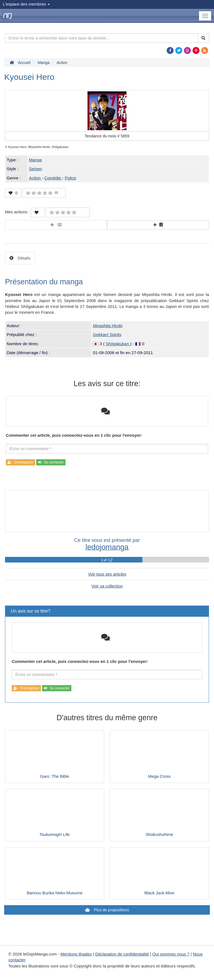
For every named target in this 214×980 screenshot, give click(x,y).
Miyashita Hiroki (108, 326)
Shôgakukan (118, 344)
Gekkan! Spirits (107, 335)
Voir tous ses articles (107, 574)
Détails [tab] (23, 258)
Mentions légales (76, 954)
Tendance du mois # (107, 136)
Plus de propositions (111, 910)
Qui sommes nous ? (171, 954)
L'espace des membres (26, 4)
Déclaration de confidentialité (122, 954)
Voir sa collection (107, 586)
